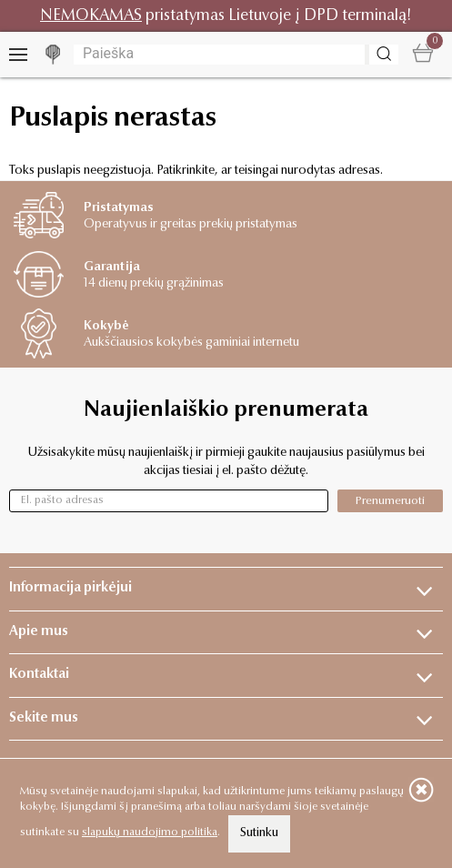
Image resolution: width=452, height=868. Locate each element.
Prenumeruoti (390, 501)
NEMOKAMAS (91, 16)
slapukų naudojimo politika (150, 833)
